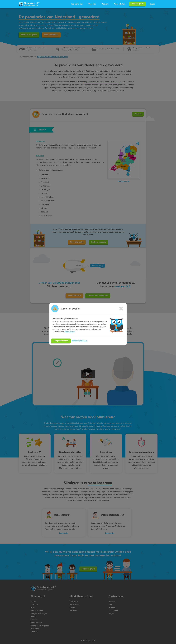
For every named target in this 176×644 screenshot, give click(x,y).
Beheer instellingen (80, 344)
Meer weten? (70, 335)
